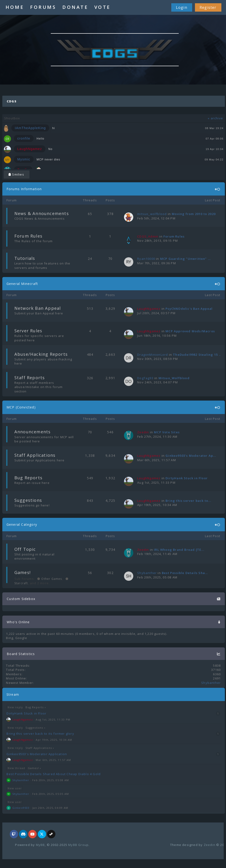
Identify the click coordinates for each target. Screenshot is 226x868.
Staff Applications (35, 455)
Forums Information (24, 189)
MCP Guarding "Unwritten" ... (186, 259)
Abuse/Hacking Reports (41, 354)
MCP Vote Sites (167, 432)
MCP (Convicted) (21, 407)
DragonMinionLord (153, 355)
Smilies (16, 174)
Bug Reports (28, 478)
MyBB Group (78, 845)
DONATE (75, 7)
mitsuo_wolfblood (152, 214)
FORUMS (43, 7)
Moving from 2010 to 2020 (194, 214)
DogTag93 (145, 378)
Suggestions (28, 500)
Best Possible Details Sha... (185, 573)
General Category (22, 524)
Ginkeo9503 (21, 808)
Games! (22, 572)
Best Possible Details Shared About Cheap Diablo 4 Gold (54, 774)
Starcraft (21, 583)
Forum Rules (28, 236)
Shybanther (147, 573)
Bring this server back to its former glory (40, 734)
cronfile (24, 138)
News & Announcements (42, 213)
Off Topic (25, 549)
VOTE (102, 7)
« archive (215, 118)
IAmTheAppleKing (30, 128)
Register (208, 7)
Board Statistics (21, 654)
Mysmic (24, 159)
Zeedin (210, 845)
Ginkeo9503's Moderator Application (37, 754)
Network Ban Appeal (38, 308)
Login (182, 7)
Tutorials (25, 258)
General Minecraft (22, 284)
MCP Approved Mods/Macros (190, 331)
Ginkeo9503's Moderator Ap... (191, 456)
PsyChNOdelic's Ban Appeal (189, 309)
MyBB (40, 845)
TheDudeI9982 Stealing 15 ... (197, 355)
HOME (15, 7)
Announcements (33, 432)
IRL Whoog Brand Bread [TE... (179, 550)
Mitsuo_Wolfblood (174, 378)
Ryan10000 (146, 259)
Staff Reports (30, 378)
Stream (13, 694)
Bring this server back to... (188, 501)
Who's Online (18, 622)
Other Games (51, 579)
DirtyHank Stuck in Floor (187, 478)
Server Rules (28, 331)
